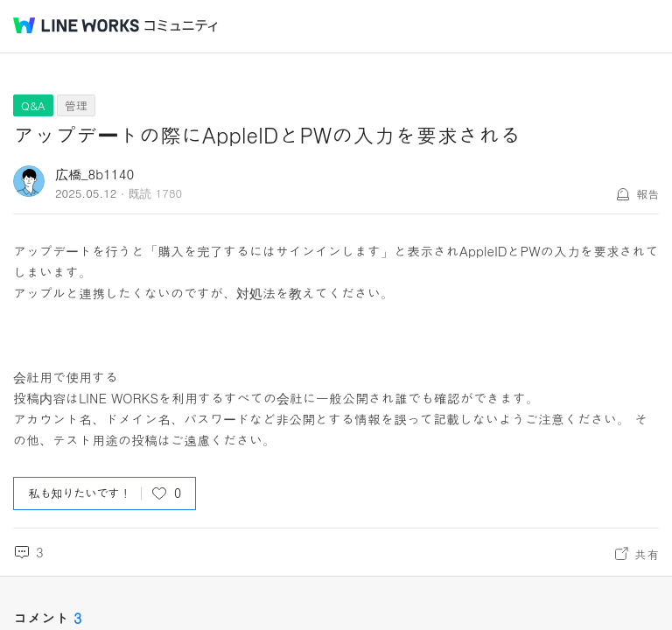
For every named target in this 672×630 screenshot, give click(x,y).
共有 (647, 554)
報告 (647, 194)
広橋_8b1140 (94, 174)
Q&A (33, 105)
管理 (76, 105)
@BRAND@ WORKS (76, 25)
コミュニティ (181, 26)
